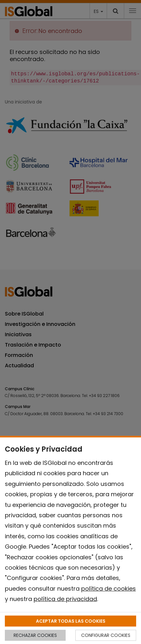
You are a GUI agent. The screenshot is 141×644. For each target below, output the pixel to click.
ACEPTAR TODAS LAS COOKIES (71, 621)
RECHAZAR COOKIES (35, 635)
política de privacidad (65, 599)
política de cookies (108, 589)
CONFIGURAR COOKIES (106, 635)
